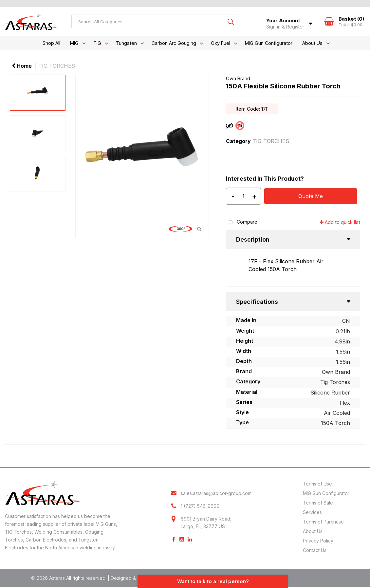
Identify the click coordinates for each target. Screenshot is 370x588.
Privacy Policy (318, 541)
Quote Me (311, 196)
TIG (97, 43)
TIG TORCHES (57, 66)
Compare (242, 222)
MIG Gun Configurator (269, 43)
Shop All (51, 43)
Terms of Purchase (323, 522)
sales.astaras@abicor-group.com (216, 493)
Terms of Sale (318, 503)
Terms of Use (317, 484)
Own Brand (238, 78)
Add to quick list (340, 222)
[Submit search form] (231, 22)
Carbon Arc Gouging (174, 43)
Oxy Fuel (221, 43)
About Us (312, 43)
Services (312, 512)
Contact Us (315, 550)
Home (22, 66)
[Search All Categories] (155, 22)
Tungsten (126, 43)
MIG (74, 43)
